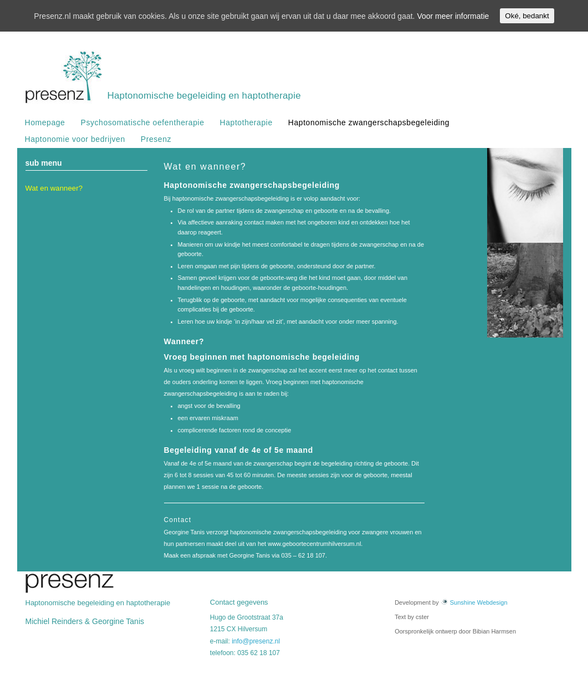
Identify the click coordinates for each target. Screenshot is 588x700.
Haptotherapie (246, 122)
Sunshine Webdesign (474, 602)
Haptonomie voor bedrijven (75, 139)
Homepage (45, 122)
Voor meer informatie (453, 16)
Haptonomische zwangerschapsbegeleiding (369, 122)
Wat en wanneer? (54, 188)
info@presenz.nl (256, 641)
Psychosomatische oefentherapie (142, 122)
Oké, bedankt (527, 16)
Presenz (156, 139)
